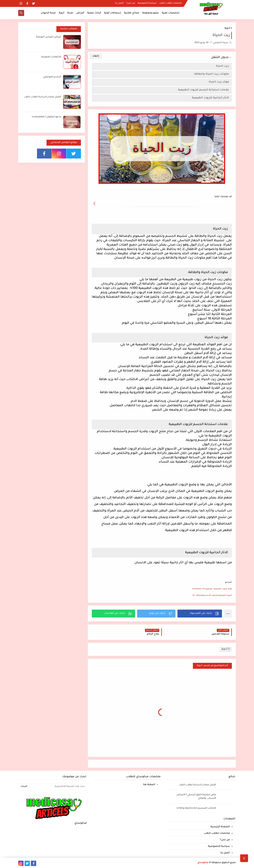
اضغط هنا (149, 785)
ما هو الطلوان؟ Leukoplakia (46, 117)
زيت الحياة (222, 66)
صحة (70, 13)
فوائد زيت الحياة (219, 82)
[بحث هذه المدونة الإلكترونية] (58, 787)
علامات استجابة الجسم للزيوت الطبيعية (203, 90)
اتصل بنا (119, 3)
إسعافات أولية (113, 13)
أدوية (62, 13)
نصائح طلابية (132, 13)
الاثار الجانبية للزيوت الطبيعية (210, 98)
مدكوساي (203, 863)
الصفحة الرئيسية (220, 827)
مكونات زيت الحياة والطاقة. (211, 74)
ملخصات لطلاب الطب (171, 3)
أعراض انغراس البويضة (49, 37)
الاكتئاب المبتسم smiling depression (196, 808)
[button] (200, 614)
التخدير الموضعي (52, 77)
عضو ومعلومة (151, 13)
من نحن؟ (131, 3)
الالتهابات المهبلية (51, 57)
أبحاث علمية (94, 13)
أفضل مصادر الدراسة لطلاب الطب (43, 97)
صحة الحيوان (48, 13)
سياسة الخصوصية (147, 3)
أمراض (80, 13)
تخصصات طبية (171, 13)
